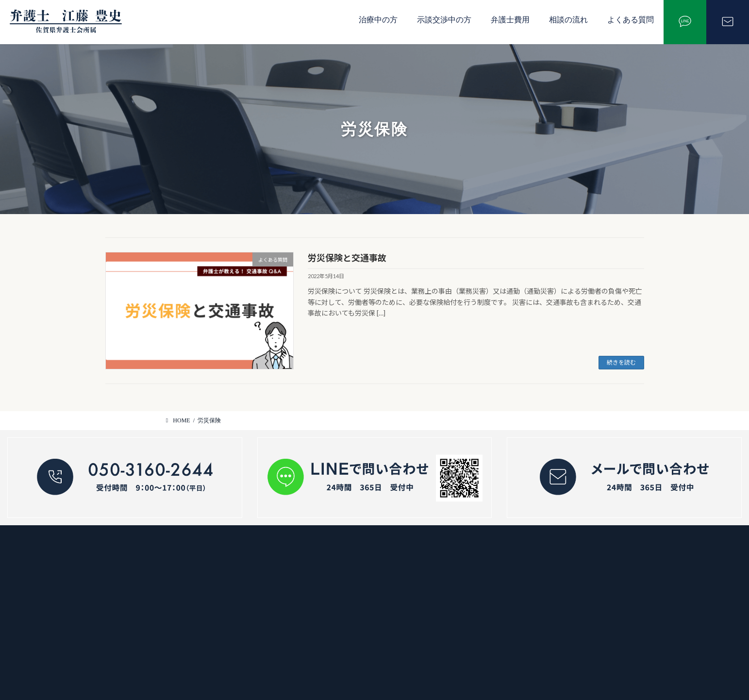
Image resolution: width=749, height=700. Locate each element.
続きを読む (621, 362)
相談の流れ (568, 20)
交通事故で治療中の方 (324, 554)
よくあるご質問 (314, 623)
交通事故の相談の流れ (324, 589)
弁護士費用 (510, 20)
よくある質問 (631, 20)
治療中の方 (378, 20)
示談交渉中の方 (444, 20)
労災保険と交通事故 (347, 258)
